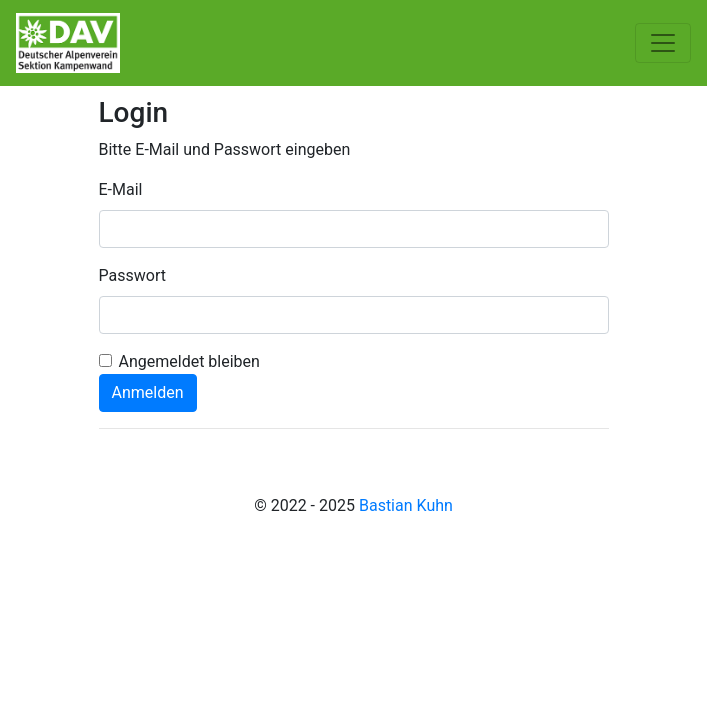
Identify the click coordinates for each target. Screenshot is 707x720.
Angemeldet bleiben (189, 361)
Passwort (132, 275)
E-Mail (121, 189)
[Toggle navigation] (663, 43)
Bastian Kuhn (406, 505)
